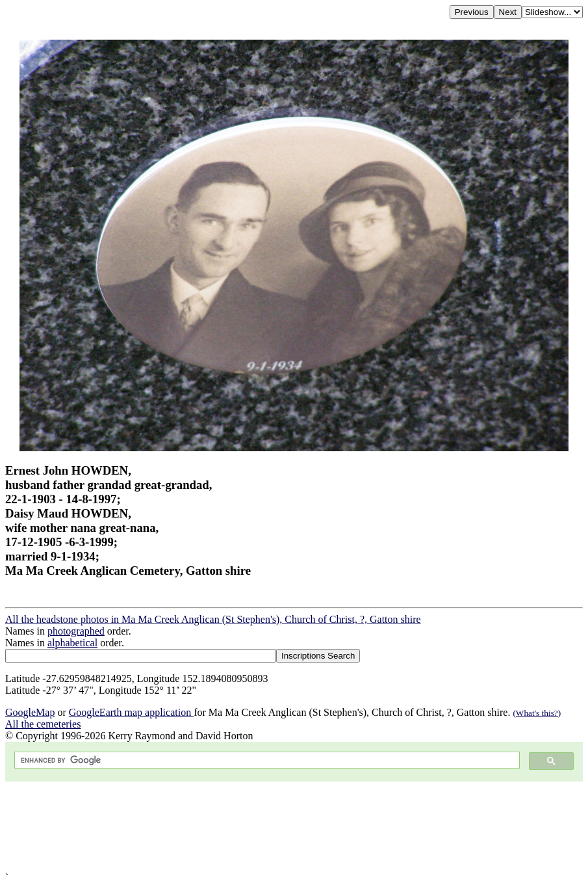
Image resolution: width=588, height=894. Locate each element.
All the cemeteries (43, 724)
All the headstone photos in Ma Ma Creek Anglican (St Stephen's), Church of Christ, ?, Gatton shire (213, 619)
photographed (76, 631)
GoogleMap (30, 712)
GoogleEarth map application (131, 712)
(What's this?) (537, 713)
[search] (266, 760)
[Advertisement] (294, 827)
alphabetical (72, 643)
